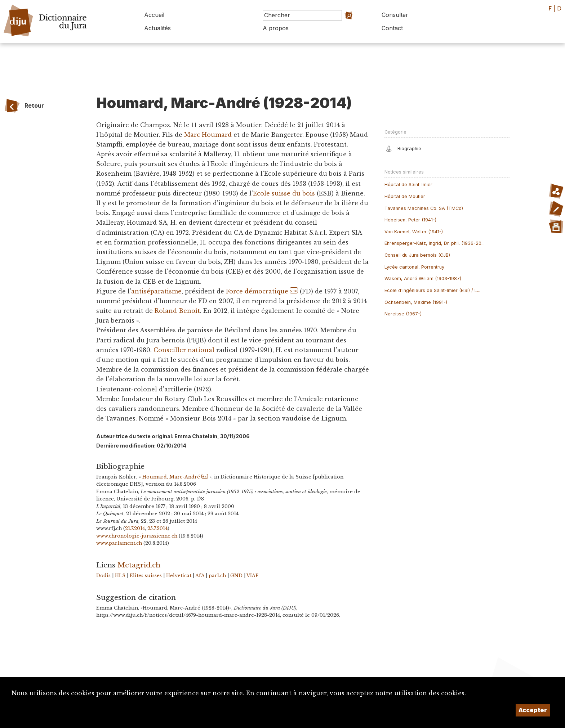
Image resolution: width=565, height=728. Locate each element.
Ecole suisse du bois (284, 193)
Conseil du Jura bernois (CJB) (417, 255)
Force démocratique (257, 291)
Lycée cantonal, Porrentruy (414, 267)
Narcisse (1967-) (403, 314)
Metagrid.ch (139, 565)
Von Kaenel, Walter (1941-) (414, 232)
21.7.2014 (135, 528)
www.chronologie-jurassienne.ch (137, 536)
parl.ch (217, 576)
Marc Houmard (208, 135)
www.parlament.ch (119, 543)
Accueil (154, 15)
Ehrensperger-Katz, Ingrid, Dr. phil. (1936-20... (435, 243)
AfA (200, 576)
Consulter (395, 15)
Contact (392, 28)
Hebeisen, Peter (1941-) (410, 220)
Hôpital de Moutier (405, 196)
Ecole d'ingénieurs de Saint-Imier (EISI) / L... (432, 290)
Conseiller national (184, 350)
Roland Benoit (177, 311)
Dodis (103, 576)
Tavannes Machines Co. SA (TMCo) (424, 208)
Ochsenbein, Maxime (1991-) (416, 302)
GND (236, 576)
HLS (120, 576)
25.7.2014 (157, 528)
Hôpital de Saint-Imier (408, 185)
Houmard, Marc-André (171, 477)
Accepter (533, 710)
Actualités (157, 28)
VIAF (252, 576)
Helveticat (179, 576)
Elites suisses (146, 576)
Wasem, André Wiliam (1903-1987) (423, 278)
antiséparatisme (156, 291)
